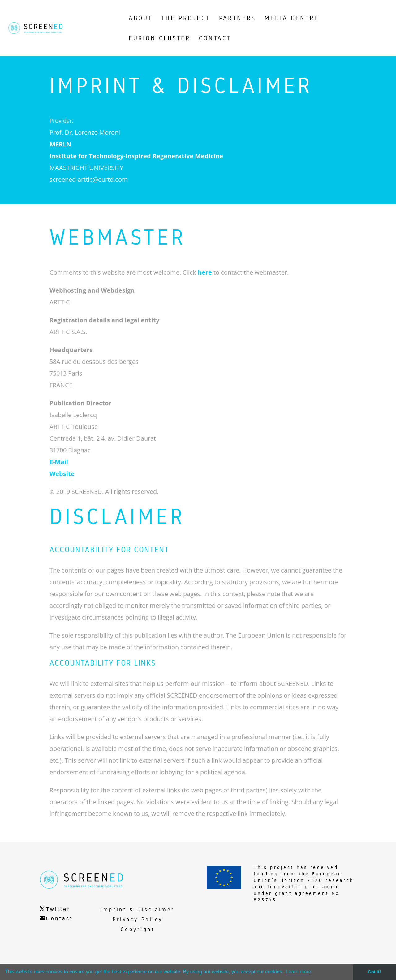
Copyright (138, 946)
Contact (60, 936)
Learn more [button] (299, 972)
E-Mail (59, 479)
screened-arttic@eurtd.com (89, 196)
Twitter (58, 926)
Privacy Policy (138, 936)
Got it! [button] (374, 972)
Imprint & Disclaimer (138, 927)
